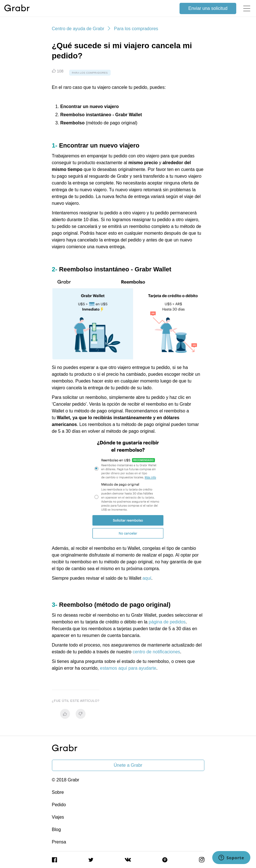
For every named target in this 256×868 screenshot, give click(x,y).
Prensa (59, 842)
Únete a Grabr (128, 765)
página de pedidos (167, 622)
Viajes (58, 817)
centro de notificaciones (156, 652)
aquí (147, 578)
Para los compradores (136, 29)
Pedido (59, 805)
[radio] (65, 714)
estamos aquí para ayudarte (128, 668)
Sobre (58, 792)
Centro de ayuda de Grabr (78, 29)
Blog (56, 829)
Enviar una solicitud (208, 8)
